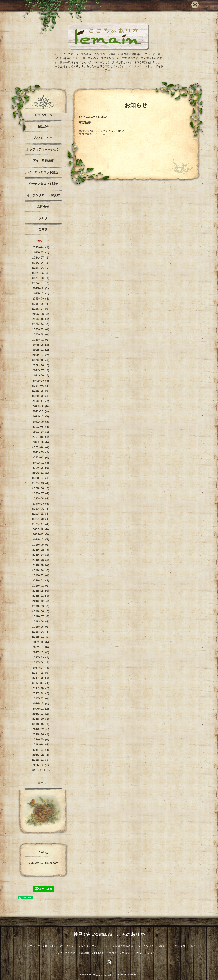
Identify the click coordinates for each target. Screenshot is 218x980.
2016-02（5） (41, 755)
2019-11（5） (41, 535)
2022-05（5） (41, 381)
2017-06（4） (41, 673)
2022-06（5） (41, 376)
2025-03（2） (41, 253)
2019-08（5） (41, 550)
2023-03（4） (41, 330)
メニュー (43, 784)
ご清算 (43, 230)
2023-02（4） (41, 335)
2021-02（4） (41, 458)
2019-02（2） (41, 581)
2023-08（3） (41, 304)
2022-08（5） (41, 366)
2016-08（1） (41, 724)
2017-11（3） (41, 648)
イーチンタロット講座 (43, 173)
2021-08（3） (41, 427)
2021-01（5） (41, 463)
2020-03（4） (41, 514)
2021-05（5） (41, 442)
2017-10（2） (41, 653)
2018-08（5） (41, 612)
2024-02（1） (41, 278)
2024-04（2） (41, 268)
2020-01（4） (41, 525)
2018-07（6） (41, 617)
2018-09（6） (41, 607)
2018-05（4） (41, 627)
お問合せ (43, 207)
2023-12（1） (41, 289)
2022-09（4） (41, 360)
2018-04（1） (41, 632)
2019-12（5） (41, 530)
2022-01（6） (41, 401)
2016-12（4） (41, 704)
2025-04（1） (41, 248)
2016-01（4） (41, 760)
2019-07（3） (41, 555)
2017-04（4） (41, 683)
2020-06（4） (41, 499)
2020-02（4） (41, 519)
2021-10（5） (41, 417)
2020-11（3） (41, 473)
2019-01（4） (41, 586)
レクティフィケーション (43, 150)
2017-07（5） (41, 668)
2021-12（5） (41, 407)
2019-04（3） (41, 571)
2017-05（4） (41, 678)
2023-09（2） (41, 299)
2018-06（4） (41, 622)
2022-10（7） (41, 355)
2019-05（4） (41, 566)
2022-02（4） (41, 396)
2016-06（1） (41, 735)
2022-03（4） (41, 391)
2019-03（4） (41, 576)
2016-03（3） (41, 750)
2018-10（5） (41, 601)
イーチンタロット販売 (43, 184)
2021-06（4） (41, 437)
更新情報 (85, 123)
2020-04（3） (41, 509)
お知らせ (43, 241)
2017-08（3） (41, 663)
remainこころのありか (99, 975)
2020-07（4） (41, 494)
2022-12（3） (41, 345)
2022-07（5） (41, 371)
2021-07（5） (41, 432)
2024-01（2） (41, 284)
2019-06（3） (41, 560)
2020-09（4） (41, 484)
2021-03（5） (41, 453)
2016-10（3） (41, 714)
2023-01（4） (41, 340)
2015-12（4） (41, 765)
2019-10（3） (41, 540)
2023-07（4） (41, 309)
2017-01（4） (41, 699)
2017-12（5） (41, 642)
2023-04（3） (41, 325)
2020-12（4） (41, 468)
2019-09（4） (41, 545)
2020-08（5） (41, 489)
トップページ (43, 116)
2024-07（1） (41, 258)
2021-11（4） (41, 412)
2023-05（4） (41, 319)
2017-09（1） (41, 658)
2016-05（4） (41, 740)
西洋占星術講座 (43, 161)
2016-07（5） (41, 730)
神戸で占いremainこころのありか (109, 935)
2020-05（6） (41, 504)
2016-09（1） (41, 719)
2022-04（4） (41, 386)
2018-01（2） (41, 637)
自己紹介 (43, 127)
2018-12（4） (41, 591)
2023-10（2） (41, 294)
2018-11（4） (41, 596)
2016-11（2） (41, 709)
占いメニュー (43, 138)
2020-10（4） (41, 478)
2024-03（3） (41, 273)
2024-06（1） (41, 263)
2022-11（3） (41, 350)
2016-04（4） (41, 745)
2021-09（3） (41, 422)
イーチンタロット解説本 (43, 196)
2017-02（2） (41, 694)
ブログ (43, 219)
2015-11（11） (41, 771)
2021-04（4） (41, 448)
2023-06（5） (41, 314)
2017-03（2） (41, 689)
